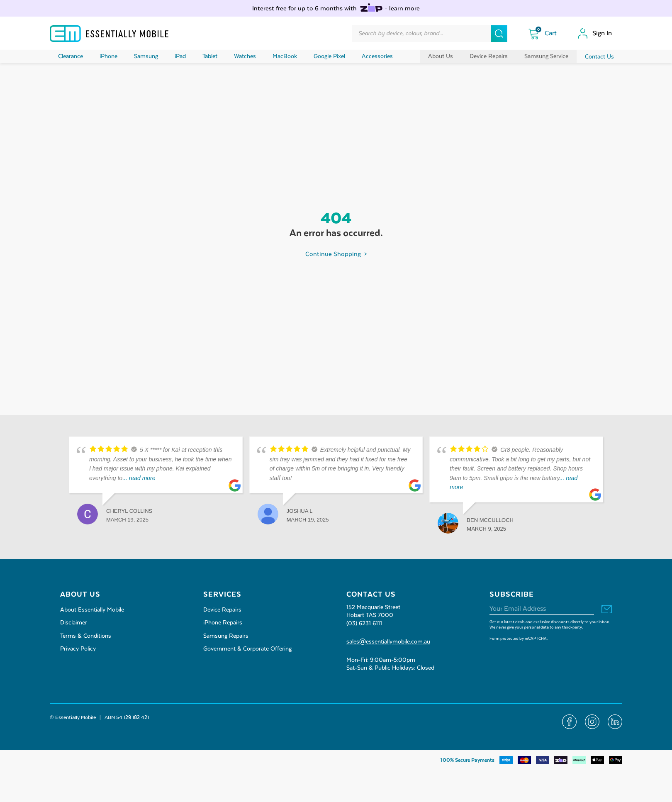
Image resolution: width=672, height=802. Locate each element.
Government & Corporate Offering (247, 649)
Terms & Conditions (86, 636)
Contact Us (599, 57)
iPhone (108, 56)
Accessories (377, 56)
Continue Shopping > (336, 254)
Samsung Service (546, 56)
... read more (139, 478)
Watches (245, 56)
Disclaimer (74, 623)
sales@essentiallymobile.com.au (388, 642)
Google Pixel (329, 56)
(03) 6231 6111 (364, 624)
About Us (441, 56)
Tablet (210, 56)
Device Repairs (489, 56)
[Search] (499, 34)
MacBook (285, 56)
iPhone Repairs (223, 623)
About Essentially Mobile (92, 610)
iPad (180, 56)
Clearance (71, 56)
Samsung (146, 56)
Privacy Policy (78, 649)
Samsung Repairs (226, 636)
